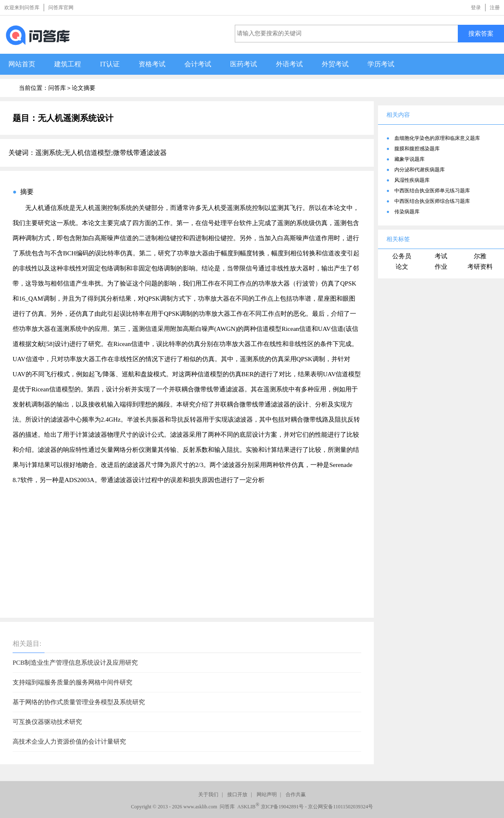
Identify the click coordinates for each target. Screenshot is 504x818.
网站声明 (267, 794)
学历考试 (381, 64)
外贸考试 (335, 64)
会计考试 (198, 64)
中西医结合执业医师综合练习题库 (432, 201)
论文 (402, 267)
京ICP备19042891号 (282, 807)
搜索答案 (481, 33)
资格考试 (152, 64)
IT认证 (110, 64)
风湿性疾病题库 (412, 180)
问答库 (57, 88)
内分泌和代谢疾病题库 (420, 170)
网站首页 (22, 64)
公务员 (402, 256)
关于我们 (208, 794)
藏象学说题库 (409, 159)
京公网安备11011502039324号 (340, 807)
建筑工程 (68, 64)
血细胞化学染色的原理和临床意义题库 (437, 138)
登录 (476, 8)
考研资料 (480, 267)
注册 (495, 8)
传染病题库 (407, 212)
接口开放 (237, 794)
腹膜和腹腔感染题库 (417, 149)
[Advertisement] (187, 546)
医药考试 (244, 64)
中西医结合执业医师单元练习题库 (432, 191)
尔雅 (480, 256)
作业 (441, 267)
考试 (441, 256)
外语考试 (289, 64)
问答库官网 (61, 8)
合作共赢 (296, 794)
